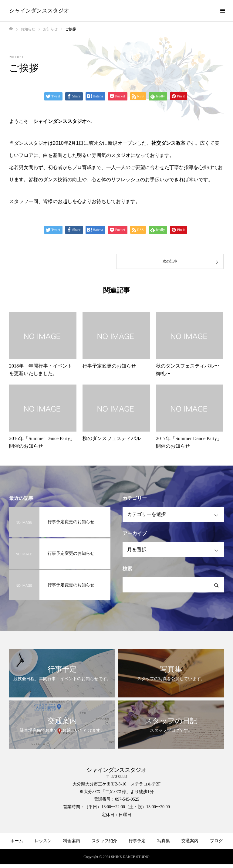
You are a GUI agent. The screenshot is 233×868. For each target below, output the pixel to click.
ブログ (216, 841)
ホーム (17, 841)
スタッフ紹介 (104, 841)
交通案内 (190, 841)
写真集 (164, 841)
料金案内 (72, 841)
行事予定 (137, 841)
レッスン (43, 841)
